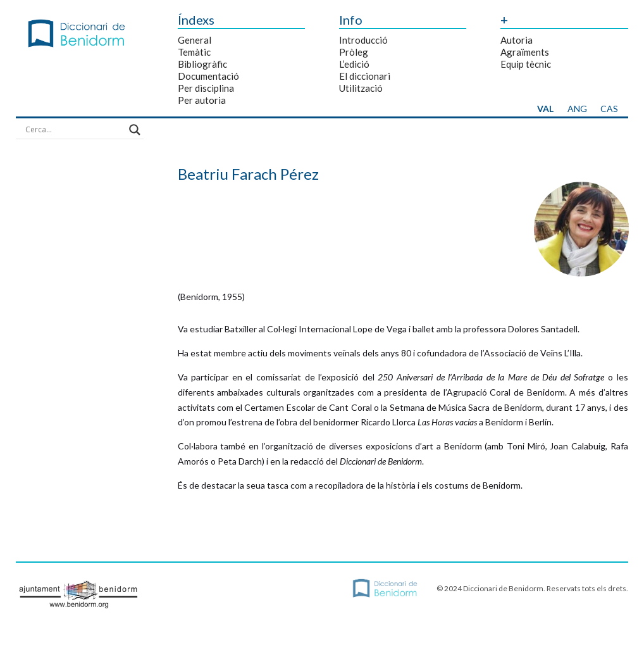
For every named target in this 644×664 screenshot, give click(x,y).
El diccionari (365, 76)
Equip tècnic (526, 64)
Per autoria (202, 100)
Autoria (517, 40)
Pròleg (354, 52)
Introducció (363, 40)
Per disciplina (206, 88)
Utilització (361, 88)
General (195, 40)
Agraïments (525, 52)
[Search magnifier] (135, 130)
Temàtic (194, 52)
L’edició (354, 64)
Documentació (208, 76)
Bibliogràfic (202, 64)
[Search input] (74, 130)
